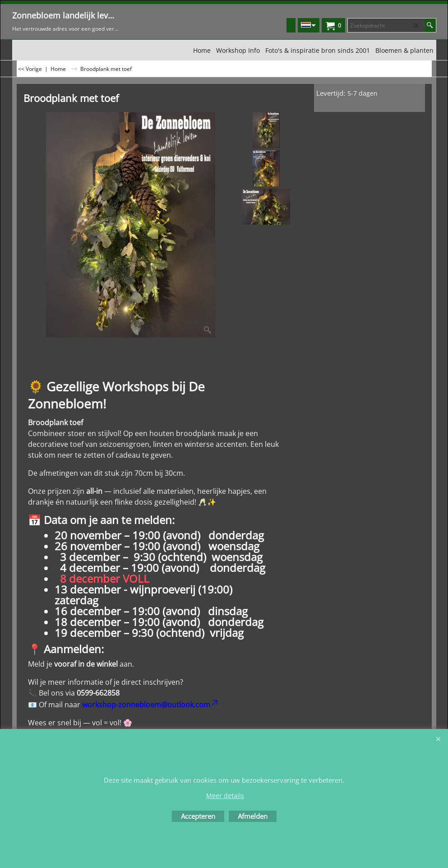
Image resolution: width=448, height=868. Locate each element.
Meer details (225, 796)
